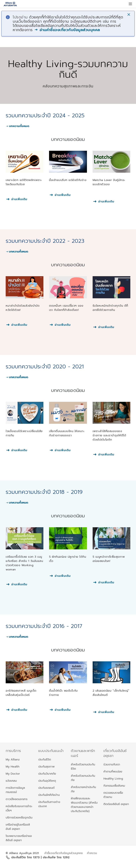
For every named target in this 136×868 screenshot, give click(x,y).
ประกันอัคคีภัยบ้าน (49, 795)
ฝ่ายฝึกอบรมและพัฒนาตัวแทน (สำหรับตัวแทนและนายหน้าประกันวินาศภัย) (84, 805)
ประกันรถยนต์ (46, 788)
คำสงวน (92, 853)
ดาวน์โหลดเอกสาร (17, 799)
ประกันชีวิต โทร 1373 (26, 857)
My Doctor (13, 774)
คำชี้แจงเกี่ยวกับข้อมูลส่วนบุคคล (64, 853)
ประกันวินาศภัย (47, 774)
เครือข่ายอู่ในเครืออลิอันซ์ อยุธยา (18, 827)
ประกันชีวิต (45, 760)
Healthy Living (113, 779)
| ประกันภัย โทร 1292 (55, 857)
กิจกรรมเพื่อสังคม (114, 786)
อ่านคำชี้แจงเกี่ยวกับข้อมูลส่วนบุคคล (67, 30)
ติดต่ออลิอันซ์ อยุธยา (116, 804)
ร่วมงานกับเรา (112, 764)
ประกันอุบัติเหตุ (47, 781)
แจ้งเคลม (11, 781)
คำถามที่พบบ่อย (113, 772)
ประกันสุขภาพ (46, 767)
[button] (129, 15)
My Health (13, 767)
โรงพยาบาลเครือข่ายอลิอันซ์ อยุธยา (19, 838)
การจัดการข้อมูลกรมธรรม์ (15, 790)
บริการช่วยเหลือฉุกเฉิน (19, 818)
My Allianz (13, 760)
